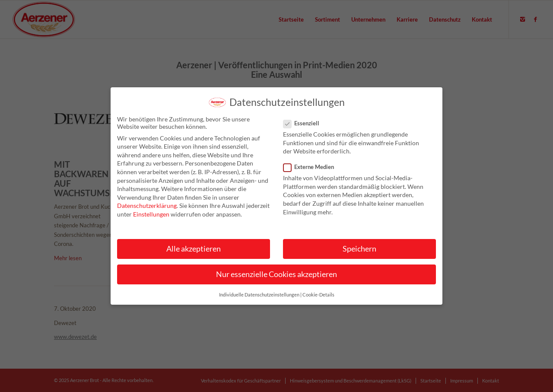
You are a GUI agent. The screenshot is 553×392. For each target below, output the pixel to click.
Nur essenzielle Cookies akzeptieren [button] (276, 278)
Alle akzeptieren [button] (194, 253)
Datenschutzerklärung (147, 209)
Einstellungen (151, 218)
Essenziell (305, 127)
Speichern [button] (359, 253)
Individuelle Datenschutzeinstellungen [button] (259, 298)
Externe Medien (312, 171)
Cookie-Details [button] (318, 298)
